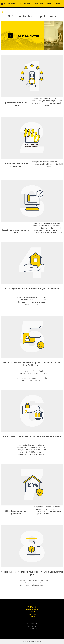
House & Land (38, 4)
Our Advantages (24, 4)
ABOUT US (32, 614)
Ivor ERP (33, 642)
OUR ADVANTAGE (32, 607)
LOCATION (32, 612)
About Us (59, 4)
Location (50, 4)
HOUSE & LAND (32, 609)
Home (13, 4)
